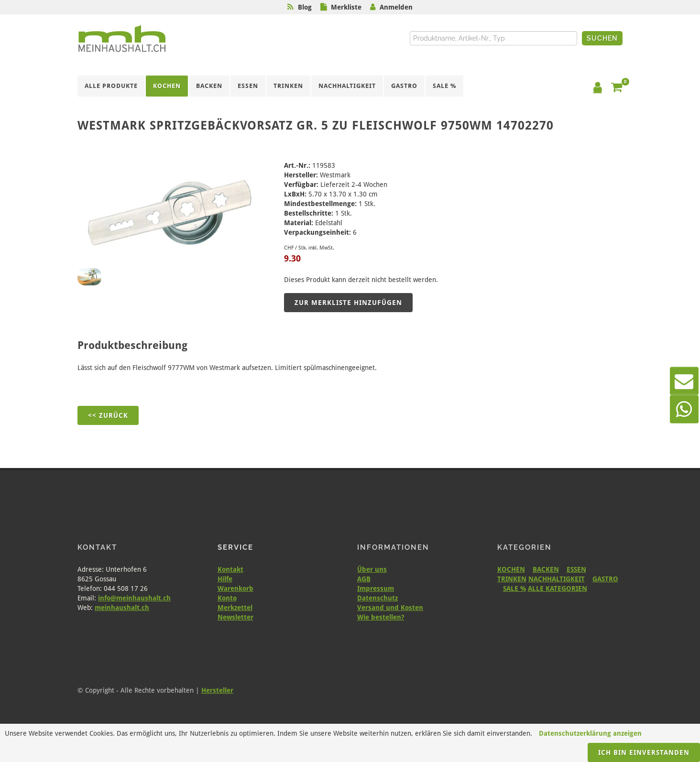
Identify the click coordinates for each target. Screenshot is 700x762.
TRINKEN (512, 579)
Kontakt (230, 569)
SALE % (514, 588)
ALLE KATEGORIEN (558, 588)
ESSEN (576, 569)
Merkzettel (235, 608)
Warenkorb (235, 588)
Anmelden (396, 7)
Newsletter (235, 617)
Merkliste (346, 7)
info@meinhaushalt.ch (134, 598)
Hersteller (217, 690)
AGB (364, 579)
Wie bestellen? (381, 617)
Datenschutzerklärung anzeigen (590, 733)
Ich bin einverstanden (644, 752)
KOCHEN (511, 569)
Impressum (376, 588)
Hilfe (225, 579)
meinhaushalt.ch (122, 608)
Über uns (372, 569)
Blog (305, 7)
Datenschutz (377, 598)
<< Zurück (108, 415)
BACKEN (546, 569)
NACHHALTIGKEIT (557, 579)
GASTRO (605, 579)
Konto (227, 598)
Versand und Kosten (390, 608)
